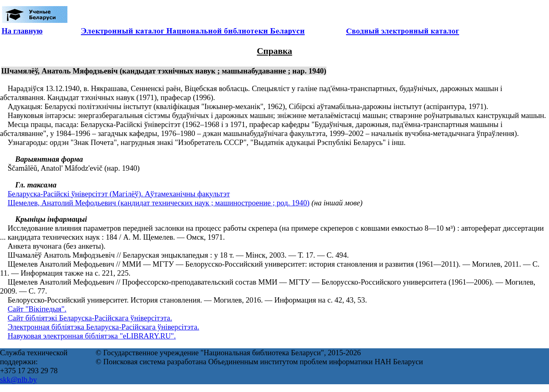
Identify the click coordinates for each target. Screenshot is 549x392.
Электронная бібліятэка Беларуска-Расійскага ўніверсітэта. (104, 327)
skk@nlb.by (18, 380)
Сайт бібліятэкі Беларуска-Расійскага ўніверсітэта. (90, 318)
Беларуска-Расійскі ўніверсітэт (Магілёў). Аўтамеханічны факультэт (119, 194)
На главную (22, 31)
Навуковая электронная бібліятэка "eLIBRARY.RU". (92, 336)
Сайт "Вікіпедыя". (37, 309)
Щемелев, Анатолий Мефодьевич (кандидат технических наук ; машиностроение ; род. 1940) (159, 203)
